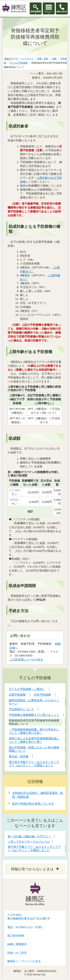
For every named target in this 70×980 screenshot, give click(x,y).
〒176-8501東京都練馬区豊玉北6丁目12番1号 (29, 917)
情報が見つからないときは (32, 869)
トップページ (27, 59)
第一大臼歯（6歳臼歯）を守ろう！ (29, 836)
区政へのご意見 (17, 953)
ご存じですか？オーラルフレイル (29, 842)
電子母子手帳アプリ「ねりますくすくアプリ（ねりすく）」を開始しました (34, 848)
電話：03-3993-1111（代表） (26, 927)
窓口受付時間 (16, 936)
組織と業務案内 (17, 944)
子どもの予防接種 (18, 63)
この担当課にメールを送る (26, 659)
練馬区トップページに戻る (24, 961)
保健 (54, 59)
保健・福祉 (43, 59)
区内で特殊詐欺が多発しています (33, 804)
